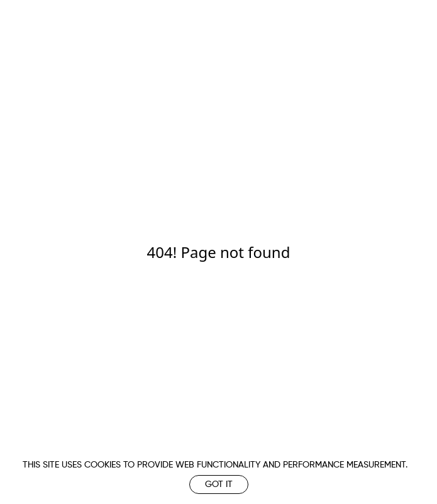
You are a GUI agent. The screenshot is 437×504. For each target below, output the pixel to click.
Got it (219, 484)
